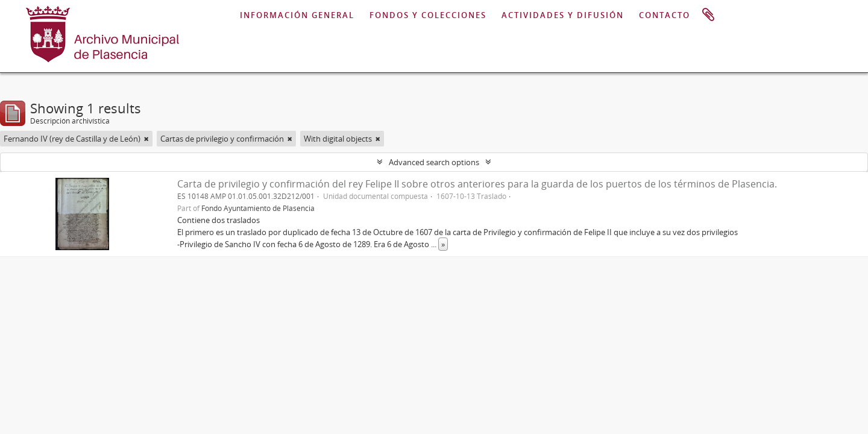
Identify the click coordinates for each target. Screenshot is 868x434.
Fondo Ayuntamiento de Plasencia (258, 208)
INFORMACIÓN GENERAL (297, 15)
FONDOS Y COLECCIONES (428, 15)
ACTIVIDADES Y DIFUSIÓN (563, 15)
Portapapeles (708, 15)
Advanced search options (434, 162)
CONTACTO (665, 15)
